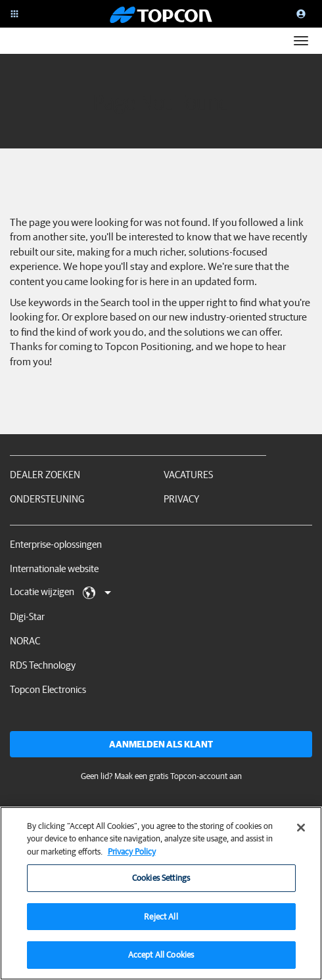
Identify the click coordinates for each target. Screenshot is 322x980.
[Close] (301, 834)
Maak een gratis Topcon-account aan (178, 776)
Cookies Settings (161, 885)
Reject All (161, 923)
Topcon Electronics (48, 689)
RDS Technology (43, 665)
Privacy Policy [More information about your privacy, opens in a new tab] (132, 858)
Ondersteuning (47, 499)
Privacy (181, 499)
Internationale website (54, 568)
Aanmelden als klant (161, 744)
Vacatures (188, 475)
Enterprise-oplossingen (56, 544)
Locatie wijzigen (60, 592)
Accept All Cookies (161, 962)
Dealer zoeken (45, 475)
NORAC (25, 641)
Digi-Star (27, 616)
